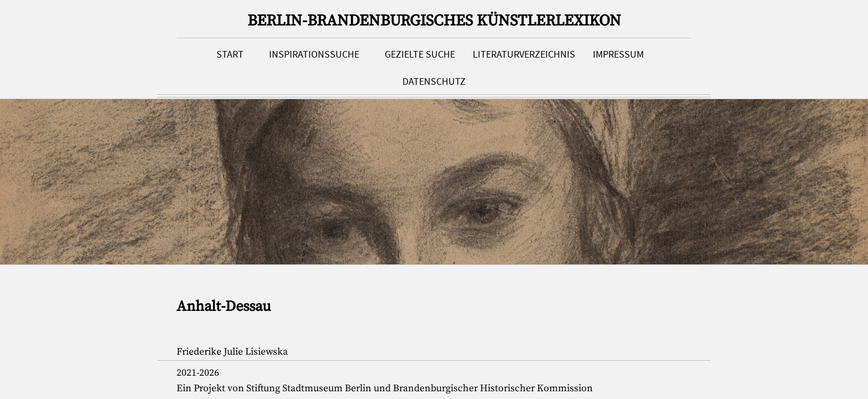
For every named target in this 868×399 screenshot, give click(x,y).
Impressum (618, 54)
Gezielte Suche (420, 54)
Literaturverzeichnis (524, 54)
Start (230, 54)
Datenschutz (434, 81)
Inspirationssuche (314, 54)
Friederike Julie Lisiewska (232, 352)
